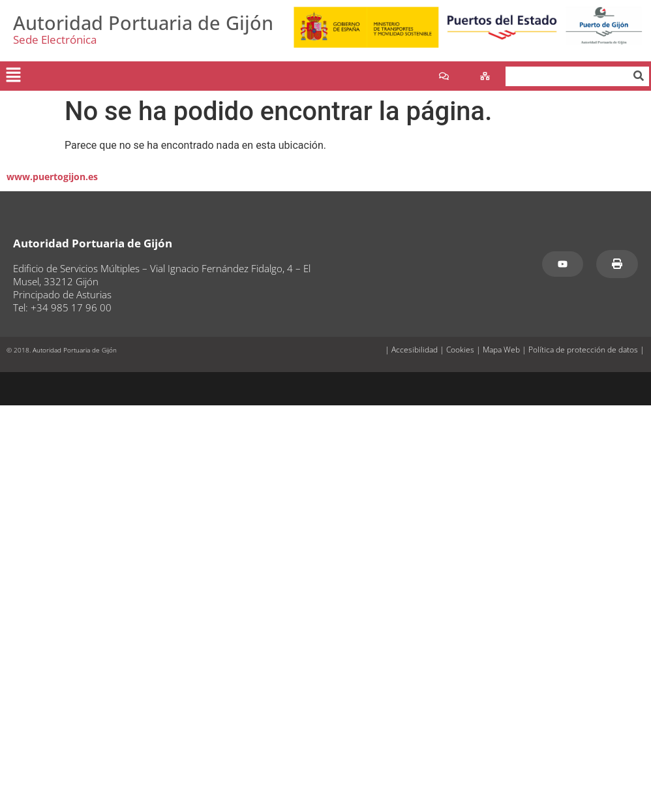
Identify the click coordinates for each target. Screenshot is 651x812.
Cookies (460, 350)
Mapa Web (501, 350)
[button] (13, 76)
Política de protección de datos (583, 350)
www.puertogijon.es (52, 177)
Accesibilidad (415, 350)
